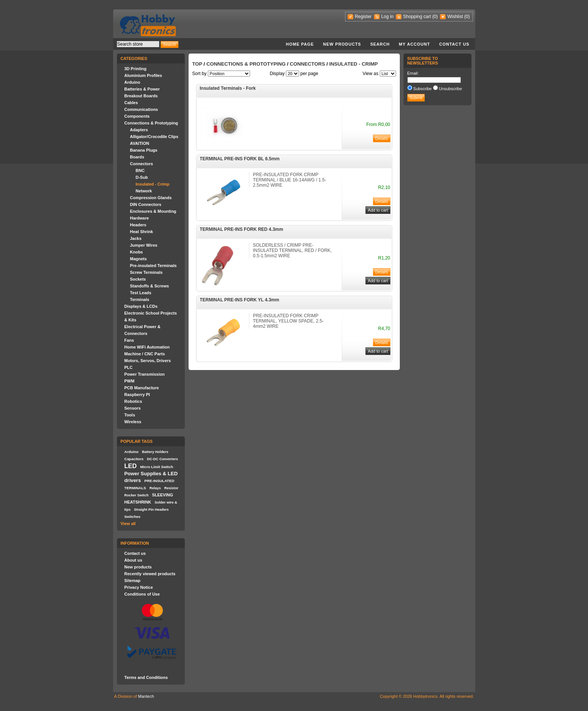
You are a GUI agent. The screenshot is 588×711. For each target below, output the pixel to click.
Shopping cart (417, 17)
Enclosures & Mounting (153, 211)
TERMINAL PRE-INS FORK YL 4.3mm (240, 300)
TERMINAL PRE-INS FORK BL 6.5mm (240, 159)
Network (144, 191)
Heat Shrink (142, 232)
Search (380, 44)
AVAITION (140, 143)
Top (197, 64)
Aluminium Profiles (143, 75)
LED (131, 466)
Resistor (171, 488)
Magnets (139, 259)
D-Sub (142, 177)
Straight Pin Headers (151, 510)
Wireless (133, 422)
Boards (137, 157)
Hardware (140, 218)
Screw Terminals (147, 272)
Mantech (146, 696)
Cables (131, 103)
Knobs (137, 252)
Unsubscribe (451, 89)
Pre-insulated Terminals (154, 266)
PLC (129, 367)
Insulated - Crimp (153, 184)
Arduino (132, 82)
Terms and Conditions (146, 677)
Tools (130, 415)
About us (134, 560)
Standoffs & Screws (150, 286)
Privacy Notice (139, 587)
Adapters (139, 130)
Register (363, 17)
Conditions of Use (142, 594)
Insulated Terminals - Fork (228, 88)
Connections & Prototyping (151, 123)
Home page (300, 44)
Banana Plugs (144, 150)
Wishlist (455, 17)
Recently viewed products (150, 574)
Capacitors (134, 459)
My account (415, 44)
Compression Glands (151, 198)
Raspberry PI (137, 395)
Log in (388, 17)
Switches (133, 517)
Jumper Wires (144, 245)
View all (128, 524)
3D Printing (136, 69)
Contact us (454, 44)
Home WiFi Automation (147, 347)
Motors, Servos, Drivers (148, 361)
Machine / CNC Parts (145, 354)
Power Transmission (145, 374)
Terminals (140, 299)
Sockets (138, 279)
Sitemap (133, 580)
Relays (155, 488)
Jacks (136, 238)
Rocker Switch (137, 495)
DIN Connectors (146, 204)
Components (137, 116)
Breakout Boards (141, 96)
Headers (138, 225)
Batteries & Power (142, 89)
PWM (130, 381)
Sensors (133, 408)
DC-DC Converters (163, 459)
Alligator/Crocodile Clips (154, 137)
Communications (141, 109)
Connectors (142, 164)
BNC (140, 170)
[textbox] (138, 44)
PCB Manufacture (142, 388)
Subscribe (423, 89)
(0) (435, 17)
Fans (129, 340)
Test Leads (141, 293)
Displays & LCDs (141, 306)
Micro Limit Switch (157, 467)
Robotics (133, 401)
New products (342, 44)
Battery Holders (155, 452)
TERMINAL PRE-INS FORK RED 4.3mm (242, 229)
